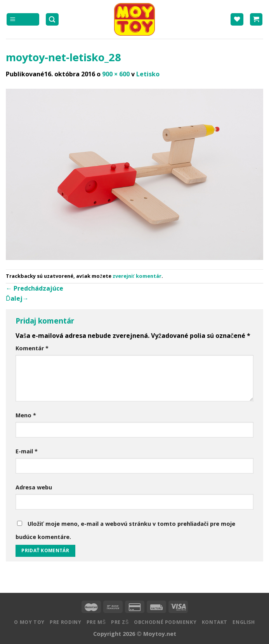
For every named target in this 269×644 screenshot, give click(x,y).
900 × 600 (116, 74)
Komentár (32, 348)
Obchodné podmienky (165, 622)
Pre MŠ (96, 622)
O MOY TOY (29, 622)
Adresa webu (34, 487)
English (244, 622)
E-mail (27, 451)
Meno (26, 415)
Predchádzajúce (35, 288)
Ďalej (17, 298)
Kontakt (215, 622)
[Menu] (23, 20)
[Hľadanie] (52, 20)
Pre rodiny (65, 622)
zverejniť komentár (137, 276)
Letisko (148, 74)
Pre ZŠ (120, 622)
